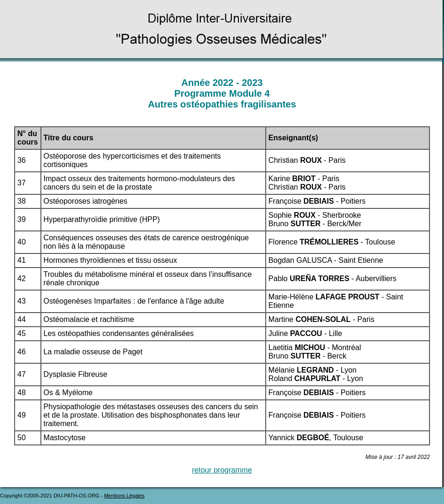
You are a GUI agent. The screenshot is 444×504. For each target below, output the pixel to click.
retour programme (222, 470)
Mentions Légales (124, 496)
